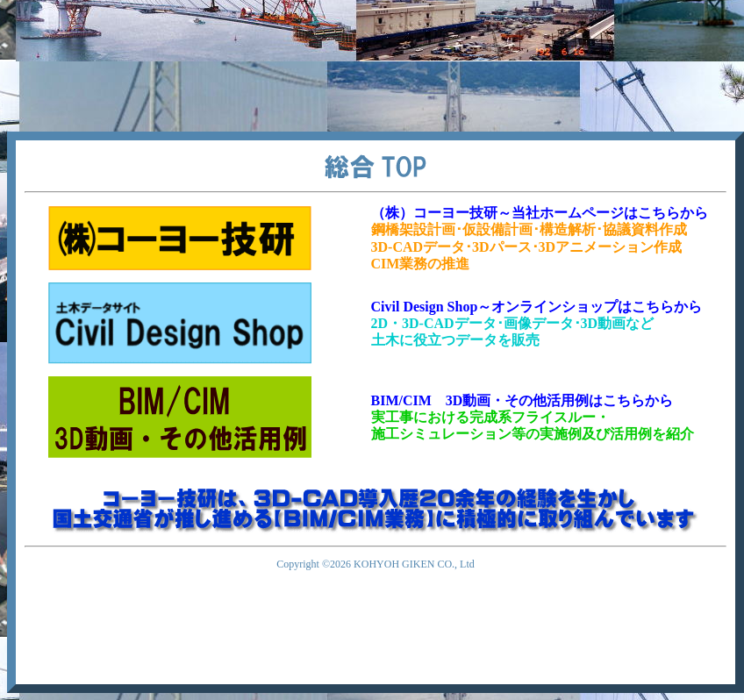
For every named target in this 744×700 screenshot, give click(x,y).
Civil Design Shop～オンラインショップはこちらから (537, 307)
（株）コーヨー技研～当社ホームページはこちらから (540, 213)
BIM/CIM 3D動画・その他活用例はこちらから (522, 400)
